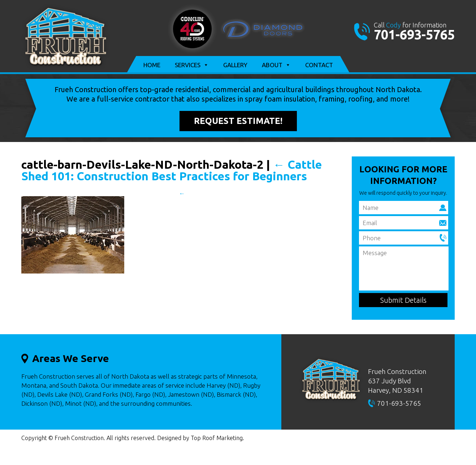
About (276, 65)
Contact (319, 65)
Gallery (235, 65)
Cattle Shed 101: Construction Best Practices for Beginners (172, 170)
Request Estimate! (238, 121)
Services (192, 65)
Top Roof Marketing (217, 438)
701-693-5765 (414, 35)
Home (152, 65)
